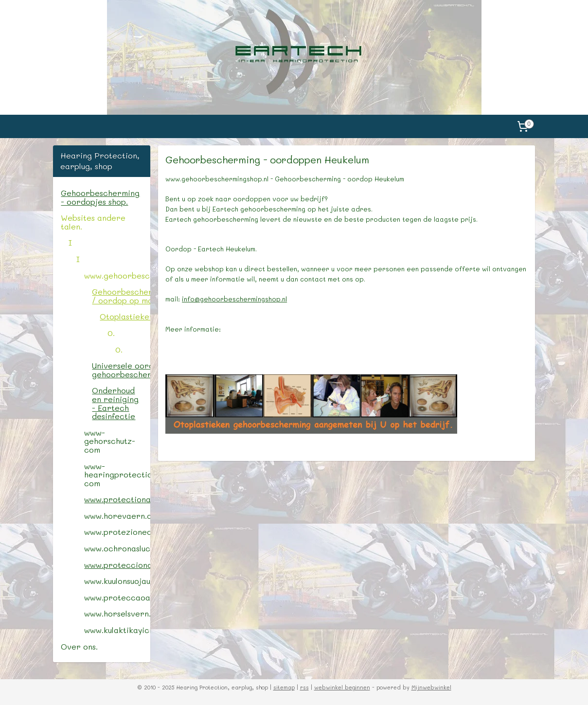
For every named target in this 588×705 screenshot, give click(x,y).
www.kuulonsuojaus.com (117, 581)
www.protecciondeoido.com (117, 565)
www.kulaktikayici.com (117, 630)
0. (111, 333)
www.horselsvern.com (117, 613)
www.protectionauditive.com (117, 499)
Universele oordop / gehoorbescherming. (121, 370)
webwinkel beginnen (342, 687)
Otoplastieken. (125, 316)
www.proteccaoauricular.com (117, 597)
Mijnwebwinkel (431, 687)
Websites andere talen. (93, 222)
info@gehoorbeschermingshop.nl (234, 299)
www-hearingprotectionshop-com (117, 475)
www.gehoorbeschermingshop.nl (117, 275)
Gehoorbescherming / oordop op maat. (121, 296)
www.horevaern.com (117, 516)
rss (304, 687)
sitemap (284, 687)
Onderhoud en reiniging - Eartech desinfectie (115, 403)
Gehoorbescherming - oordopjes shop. (100, 197)
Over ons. (79, 646)
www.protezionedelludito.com (117, 532)
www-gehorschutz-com (110, 441)
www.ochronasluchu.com (117, 548)
